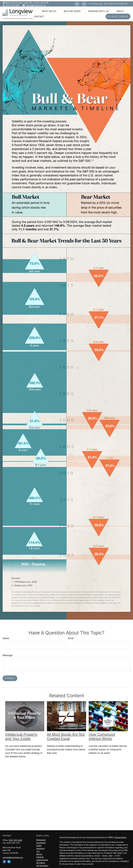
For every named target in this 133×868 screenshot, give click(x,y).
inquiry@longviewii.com (34, 4)
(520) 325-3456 (11, 4)
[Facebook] (84, 3)
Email (71, 637)
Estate (39, 844)
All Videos (41, 861)
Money (39, 853)
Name (6, 637)
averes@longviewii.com (13, 856)
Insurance (41, 847)
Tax (38, 850)
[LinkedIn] (77, 3)
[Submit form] (10, 677)
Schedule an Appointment (109, 3)
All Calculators (42, 864)
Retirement (41, 839)
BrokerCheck (121, 836)
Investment (41, 841)
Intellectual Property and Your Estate (21, 735)
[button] (49, 10)
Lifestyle (40, 856)
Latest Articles (42, 859)
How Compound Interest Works (102, 735)
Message (8, 654)
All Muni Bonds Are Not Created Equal (66, 735)
